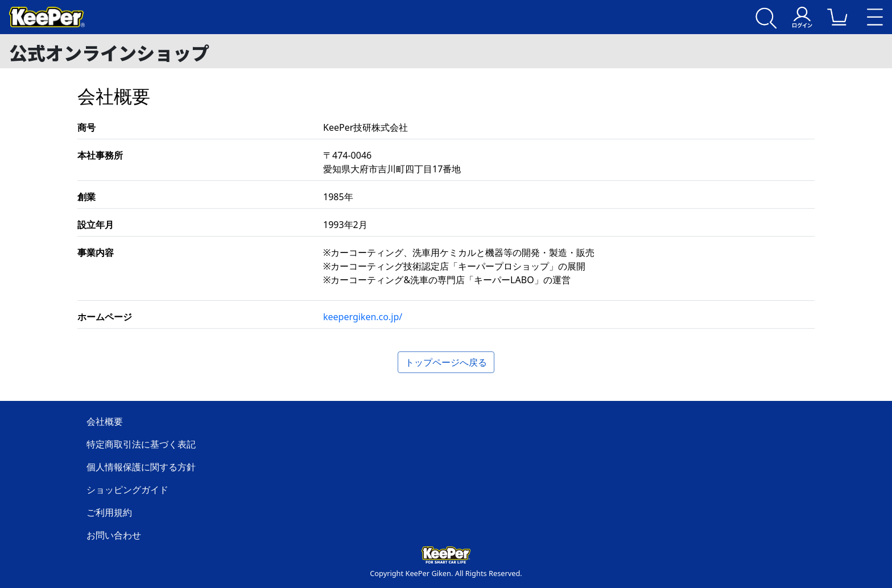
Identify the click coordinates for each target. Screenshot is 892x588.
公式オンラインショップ (109, 52)
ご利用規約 (109, 512)
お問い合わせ (114, 535)
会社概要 (105, 421)
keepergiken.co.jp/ (363, 317)
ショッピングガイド (127, 490)
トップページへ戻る (446, 362)
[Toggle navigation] (875, 17)
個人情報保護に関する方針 (141, 467)
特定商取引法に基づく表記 (141, 444)
